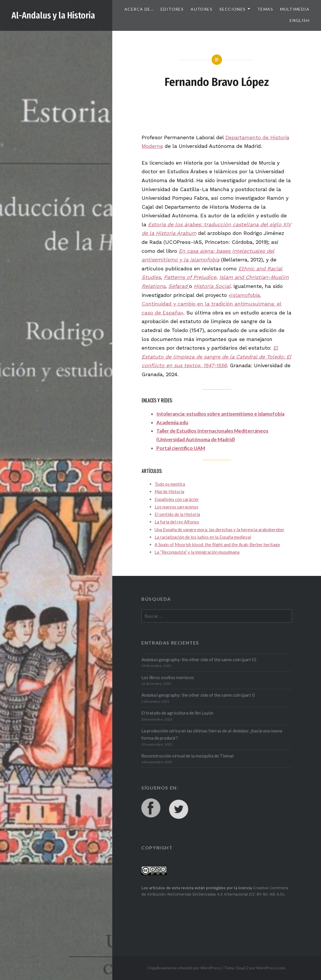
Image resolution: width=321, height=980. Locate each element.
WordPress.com (271, 968)
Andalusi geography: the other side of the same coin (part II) (199, 659)
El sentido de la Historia (177, 514)
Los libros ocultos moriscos (168, 677)
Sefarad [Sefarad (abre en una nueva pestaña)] (179, 286)
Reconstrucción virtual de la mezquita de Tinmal (187, 756)
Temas (265, 9)
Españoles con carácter (177, 499)
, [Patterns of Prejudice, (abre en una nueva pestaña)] (217, 277)
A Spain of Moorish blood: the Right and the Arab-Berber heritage (217, 544)
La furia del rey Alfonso (177, 522)
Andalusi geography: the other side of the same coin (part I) (198, 695)
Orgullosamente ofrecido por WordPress (184, 968)
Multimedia (295, 9)
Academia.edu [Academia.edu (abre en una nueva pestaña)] (172, 422)
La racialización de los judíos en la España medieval (203, 537)
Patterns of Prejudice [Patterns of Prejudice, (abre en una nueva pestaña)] (190, 277)
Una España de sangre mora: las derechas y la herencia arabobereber (220, 529)
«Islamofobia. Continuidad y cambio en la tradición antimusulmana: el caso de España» (212, 304)
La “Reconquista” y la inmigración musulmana (197, 552)
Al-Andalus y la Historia (53, 16)
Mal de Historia (169, 491)
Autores (202, 9)
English (300, 20)
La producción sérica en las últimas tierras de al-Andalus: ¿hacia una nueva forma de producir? (212, 734)
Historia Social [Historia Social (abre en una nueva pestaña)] (212, 286)
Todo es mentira (170, 484)
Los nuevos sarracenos (176, 507)
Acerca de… (139, 9)
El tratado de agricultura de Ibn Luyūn (177, 713)
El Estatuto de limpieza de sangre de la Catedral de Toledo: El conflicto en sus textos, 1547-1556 (216, 357)
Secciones (233, 9)
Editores (172, 9)
